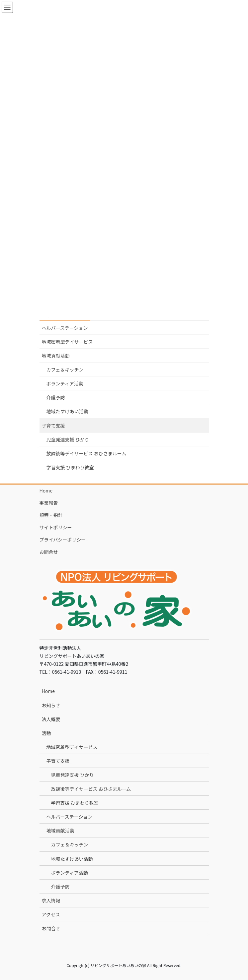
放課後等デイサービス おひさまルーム (86, 453)
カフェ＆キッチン (65, 370)
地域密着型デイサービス (67, 342)
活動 (46, 733)
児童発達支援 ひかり (68, 439)
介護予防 (56, 397)
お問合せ (49, 552)
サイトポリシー (56, 527)
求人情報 (51, 900)
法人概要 (51, 719)
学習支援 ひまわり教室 (70, 467)
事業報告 (49, 503)
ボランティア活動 (65, 383)
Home (46, 490)
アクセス (51, 914)
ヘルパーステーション (65, 328)
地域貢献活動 (56, 356)
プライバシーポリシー (63, 540)
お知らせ (51, 705)
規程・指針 (51, 515)
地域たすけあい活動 (67, 411)
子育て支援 (53, 426)
